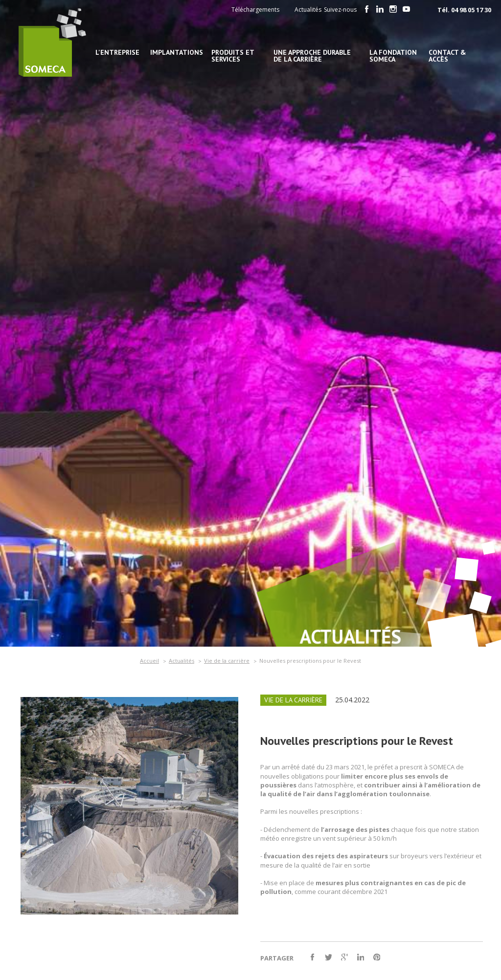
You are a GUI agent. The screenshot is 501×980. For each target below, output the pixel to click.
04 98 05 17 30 (471, 10)
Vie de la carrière (227, 661)
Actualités (308, 10)
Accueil (149, 661)
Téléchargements (255, 10)
